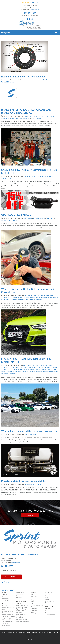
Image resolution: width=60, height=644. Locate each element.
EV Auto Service (20, 592)
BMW (33, 598)
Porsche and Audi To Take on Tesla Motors (24, 481)
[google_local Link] (29, 19)
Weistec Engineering (22, 607)
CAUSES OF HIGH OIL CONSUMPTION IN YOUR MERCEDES (29, 171)
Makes (33, 592)
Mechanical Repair (7, 606)
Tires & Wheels (36, 118)
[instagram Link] (33, 19)
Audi (32, 594)
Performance (50, 116)
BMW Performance (39, 218)
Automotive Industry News (33, 484)
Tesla (46, 597)
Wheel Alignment (7, 618)
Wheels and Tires (7, 620)
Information (41, 116)
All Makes (48, 603)
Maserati (33, 614)
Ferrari (33, 601)
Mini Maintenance (44, 369)
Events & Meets (7, 598)
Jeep (32, 607)
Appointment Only (35, 10)
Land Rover (34, 610)
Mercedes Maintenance (46, 80)
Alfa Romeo (34, 596)
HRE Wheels (20, 618)
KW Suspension (20, 616)
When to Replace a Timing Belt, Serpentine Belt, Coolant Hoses (28, 291)
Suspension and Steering (9, 616)
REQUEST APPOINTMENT (11, 577)
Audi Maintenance (30, 295)
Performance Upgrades (22, 605)
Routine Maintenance (8, 82)
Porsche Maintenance (45, 297)
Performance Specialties (22, 621)
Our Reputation (6, 597)
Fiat (32, 603)
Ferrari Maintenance (16, 367)
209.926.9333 (30, 13)
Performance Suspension (22, 118)
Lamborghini (34, 609)
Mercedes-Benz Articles (9, 178)
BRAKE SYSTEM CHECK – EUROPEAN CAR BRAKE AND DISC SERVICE (26, 111)
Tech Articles (6, 600)
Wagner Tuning (20, 611)
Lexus (33, 612)
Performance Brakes (8, 118)
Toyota (47, 599)
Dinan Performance (21, 614)
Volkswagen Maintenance (34, 300)
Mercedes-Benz (49, 592)
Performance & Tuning (21, 602)
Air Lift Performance (21, 619)
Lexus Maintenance (16, 297)
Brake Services (6, 625)
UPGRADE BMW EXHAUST (17, 215)
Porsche (47, 596)
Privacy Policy (49, 632)
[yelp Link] (31, 19)
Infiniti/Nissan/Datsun (37, 605)
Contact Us (30, 515)
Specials (48, 609)
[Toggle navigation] (56, 33)
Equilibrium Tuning (21, 609)
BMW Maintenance (43, 295)
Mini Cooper (48, 594)
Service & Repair (8, 604)
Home (4, 592)
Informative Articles (44, 367)
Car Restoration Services (20, 595)
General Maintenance (31, 80)
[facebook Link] (27, 19)
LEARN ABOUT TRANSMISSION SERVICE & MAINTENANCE (26, 360)
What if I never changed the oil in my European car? (30, 431)
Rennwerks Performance (9, 220)
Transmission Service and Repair (8, 622)
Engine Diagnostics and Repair (8, 608)
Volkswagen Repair (50, 601)
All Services (19, 597)
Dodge (33, 600)
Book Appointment (50, 615)
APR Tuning (19, 612)
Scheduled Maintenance (18, 300)
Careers (47, 613)
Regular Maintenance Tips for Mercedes (23, 76)
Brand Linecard (20, 623)
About (4, 595)
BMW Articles (28, 218)
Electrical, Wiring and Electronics (8, 612)
